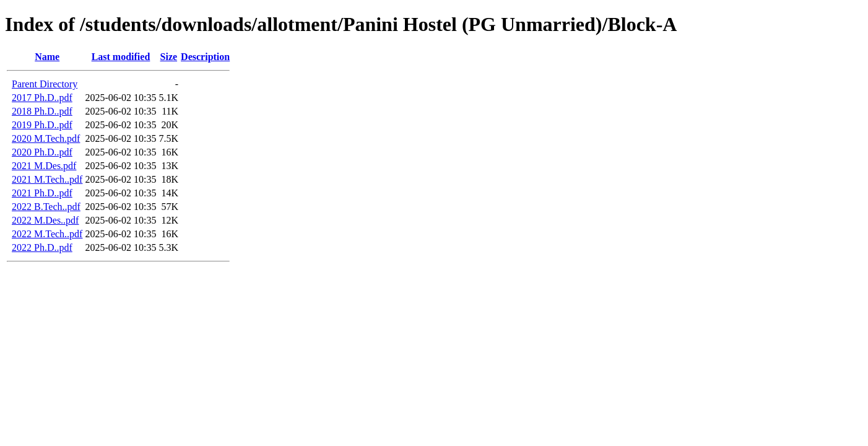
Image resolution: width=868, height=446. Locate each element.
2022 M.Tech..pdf (47, 234)
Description (205, 57)
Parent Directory (45, 84)
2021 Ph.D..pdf (42, 193)
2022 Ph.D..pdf (42, 247)
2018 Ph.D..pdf (42, 111)
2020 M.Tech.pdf (46, 138)
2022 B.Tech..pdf (46, 207)
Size (169, 57)
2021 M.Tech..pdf (47, 179)
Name (47, 57)
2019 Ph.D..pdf (42, 125)
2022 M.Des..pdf (45, 220)
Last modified (121, 57)
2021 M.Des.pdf (44, 166)
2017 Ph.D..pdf (42, 98)
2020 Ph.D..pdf (42, 152)
